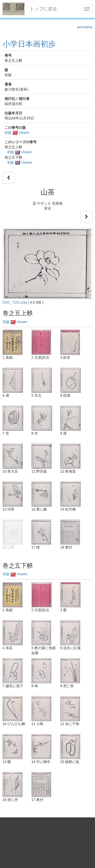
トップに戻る (43, 9)
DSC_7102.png (15, 302)
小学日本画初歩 (29, 44)
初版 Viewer (17, 133)
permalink (85, 27)
